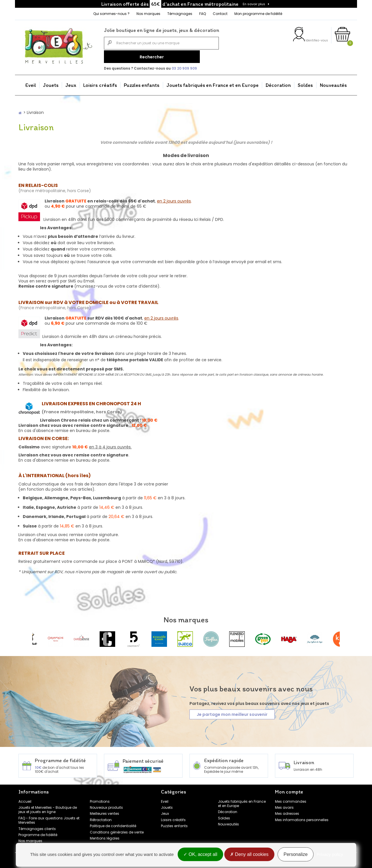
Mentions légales (105, 837)
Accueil (25, 800)
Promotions (100, 800)
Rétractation (101, 818)
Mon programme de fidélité (258, 14)
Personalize (296, 854)
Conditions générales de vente (117, 830)
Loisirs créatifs (100, 83)
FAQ (203, 14)
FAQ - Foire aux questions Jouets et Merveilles (49, 819)
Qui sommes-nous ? (111, 14)
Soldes (305, 83)
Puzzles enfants (142, 83)
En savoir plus (254, 4)
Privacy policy (330, 854)
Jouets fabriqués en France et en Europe (212, 83)
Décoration (278, 83)
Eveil (31, 83)
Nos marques (148, 14)
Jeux (71, 83)
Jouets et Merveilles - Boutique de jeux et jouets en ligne (48, 808)
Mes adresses (287, 812)
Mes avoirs (284, 806)
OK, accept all (200, 854)
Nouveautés (333, 83)
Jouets (51, 83)
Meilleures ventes (105, 812)
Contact (220, 14)
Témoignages (180, 14)
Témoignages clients (37, 827)
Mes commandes (291, 800)
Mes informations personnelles (302, 818)
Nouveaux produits (106, 806)
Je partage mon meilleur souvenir (232, 713)
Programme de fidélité (38, 833)
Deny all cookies (249, 854)
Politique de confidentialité (113, 824)
